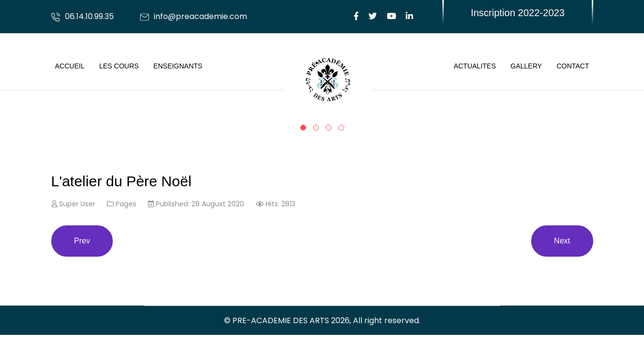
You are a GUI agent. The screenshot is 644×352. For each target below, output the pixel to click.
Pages (126, 204)
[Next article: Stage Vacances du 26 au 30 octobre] (562, 241)
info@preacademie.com (200, 16)
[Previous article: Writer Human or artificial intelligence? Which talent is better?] (82, 241)
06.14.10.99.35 (89, 16)
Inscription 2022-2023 (518, 13)
